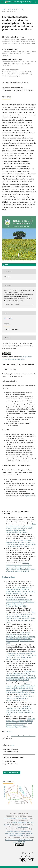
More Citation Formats (13, 304)
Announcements (10, 833)
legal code (28, 496)
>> (11, 731)
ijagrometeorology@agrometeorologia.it (16, 818)
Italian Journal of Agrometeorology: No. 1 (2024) (17, 531)
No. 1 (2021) (19, 9)
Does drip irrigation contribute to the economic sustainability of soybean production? (19, 708)
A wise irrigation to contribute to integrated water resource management (20, 696)
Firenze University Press (19, 823)
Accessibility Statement (13, 831)
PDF (6, 265)
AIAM (12, 745)
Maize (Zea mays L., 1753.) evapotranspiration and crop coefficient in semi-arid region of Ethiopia (20, 722)
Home (4, 9)
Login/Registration (26, 831)
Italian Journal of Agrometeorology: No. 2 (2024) (20, 691)
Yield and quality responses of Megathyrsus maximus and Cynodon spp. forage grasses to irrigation (20, 542)
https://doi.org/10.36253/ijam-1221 (17, 83)
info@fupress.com (23, 827)
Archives (11, 9)
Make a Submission (12, 773)
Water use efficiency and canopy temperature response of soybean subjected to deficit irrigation (21, 527)
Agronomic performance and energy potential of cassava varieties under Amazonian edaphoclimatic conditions (19, 566)
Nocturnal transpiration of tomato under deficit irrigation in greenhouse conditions (19, 589)
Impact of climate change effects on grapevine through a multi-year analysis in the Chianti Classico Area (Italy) (21, 654)
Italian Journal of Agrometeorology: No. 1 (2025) (21, 679)
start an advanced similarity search (23, 736)
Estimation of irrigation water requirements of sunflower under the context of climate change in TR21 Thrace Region (20, 601)
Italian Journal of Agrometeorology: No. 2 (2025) (20, 593)
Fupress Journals (20, 833)
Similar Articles (9, 577)
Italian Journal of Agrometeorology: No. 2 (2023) (21, 545)
